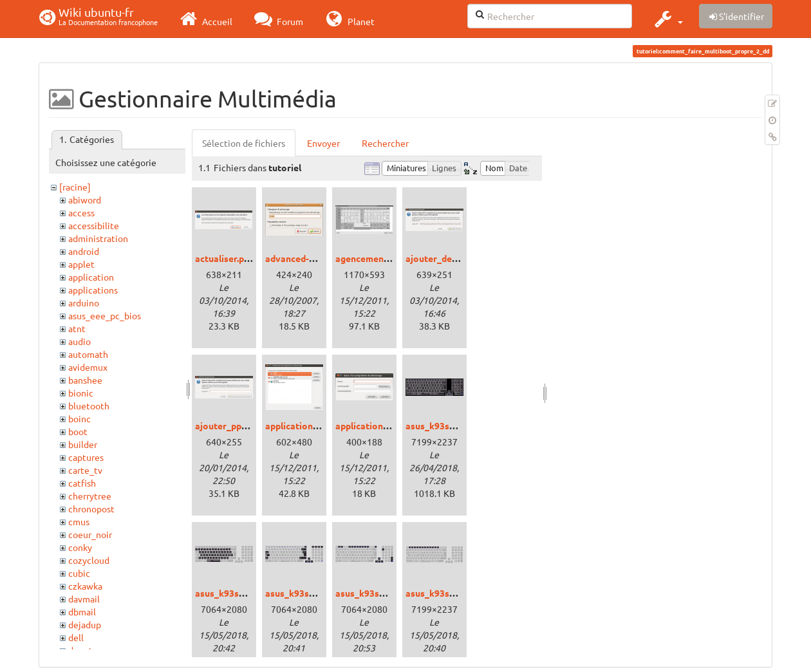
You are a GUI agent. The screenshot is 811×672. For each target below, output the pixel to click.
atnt (77, 328)
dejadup (85, 624)
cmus (79, 521)
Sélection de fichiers (244, 143)
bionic (81, 393)
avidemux (88, 367)
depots (82, 650)
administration (98, 238)
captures (86, 457)
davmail (84, 599)
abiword (85, 200)
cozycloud (89, 560)
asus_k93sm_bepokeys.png (252, 593)
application (91, 277)
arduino (84, 303)
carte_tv (85, 470)
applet (81, 264)
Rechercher (385, 143)
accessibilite (94, 225)
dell (76, 637)
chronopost (91, 509)
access (81, 212)
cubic (79, 573)
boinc (79, 418)
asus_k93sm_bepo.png (453, 425)
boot (78, 431)
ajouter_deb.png (440, 258)
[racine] (75, 187)
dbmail (82, 611)
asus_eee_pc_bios (105, 315)
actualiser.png (225, 258)
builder (83, 444)
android (84, 251)
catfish (82, 483)
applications (93, 290)
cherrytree (90, 496)
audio (79, 341)
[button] (667, 19)
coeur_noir (90, 534)
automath (88, 354)
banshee (85, 380)
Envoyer (323, 143)
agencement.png (370, 258)
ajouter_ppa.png (229, 425)
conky (80, 547)
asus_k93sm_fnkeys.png (386, 593)
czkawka (85, 586)
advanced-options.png (312, 258)
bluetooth (89, 406)
